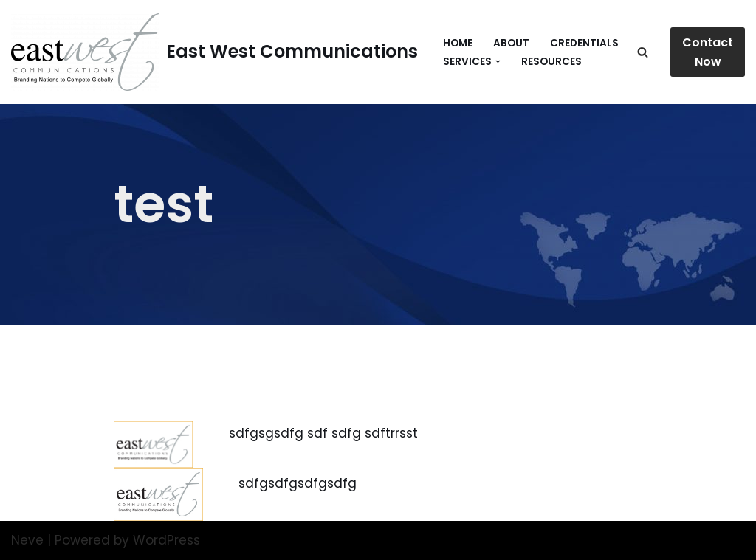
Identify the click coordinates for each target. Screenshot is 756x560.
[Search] (643, 52)
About (511, 43)
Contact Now (708, 52)
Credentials (584, 43)
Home (458, 43)
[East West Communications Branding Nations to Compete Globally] (214, 52)
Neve (27, 540)
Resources (551, 62)
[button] (498, 62)
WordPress (166, 540)
